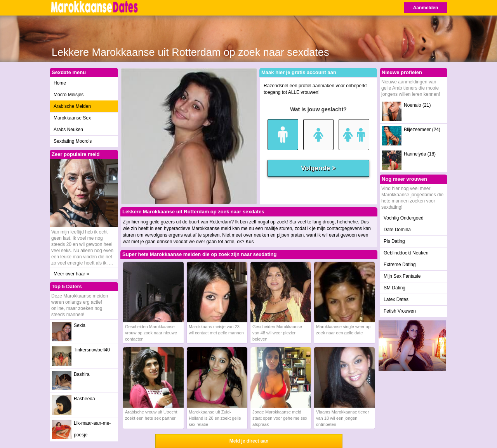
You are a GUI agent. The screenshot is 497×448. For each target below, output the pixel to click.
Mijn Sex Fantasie (402, 276)
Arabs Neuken (68, 130)
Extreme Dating (400, 265)
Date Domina (397, 230)
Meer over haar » (71, 274)
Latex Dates (396, 299)
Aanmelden (426, 8)
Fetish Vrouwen (400, 311)
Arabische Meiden (72, 106)
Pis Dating (394, 241)
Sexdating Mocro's (73, 141)
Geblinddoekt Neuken (406, 253)
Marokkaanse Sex (72, 118)
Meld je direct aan (249, 441)
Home (60, 83)
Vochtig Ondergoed (404, 218)
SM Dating (394, 288)
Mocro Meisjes (69, 95)
